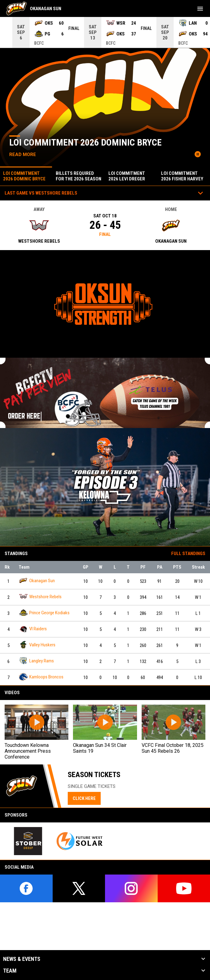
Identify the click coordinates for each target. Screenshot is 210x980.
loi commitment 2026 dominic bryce (85, 142)
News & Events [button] (22, 959)
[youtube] (184, 888)
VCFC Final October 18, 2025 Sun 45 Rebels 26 (173, 748)
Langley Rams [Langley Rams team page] (36, 661)
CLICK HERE (84, 798)
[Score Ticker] (105, 32)
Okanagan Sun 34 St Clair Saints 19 (100, 748)
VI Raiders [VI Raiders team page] (33, 629)
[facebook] (26, 888)
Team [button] (10, 971)
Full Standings (188, 554)
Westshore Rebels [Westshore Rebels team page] (40, 597)
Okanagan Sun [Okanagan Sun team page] (37, 581)
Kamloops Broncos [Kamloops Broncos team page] (41, 677)
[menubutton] (200, 9)
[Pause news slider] (198, 154)
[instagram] (131, 888)
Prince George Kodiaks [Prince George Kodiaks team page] (44, 613)
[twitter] (79, 888)
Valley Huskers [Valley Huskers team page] (37, 645)
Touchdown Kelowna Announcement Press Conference (28, 751)
